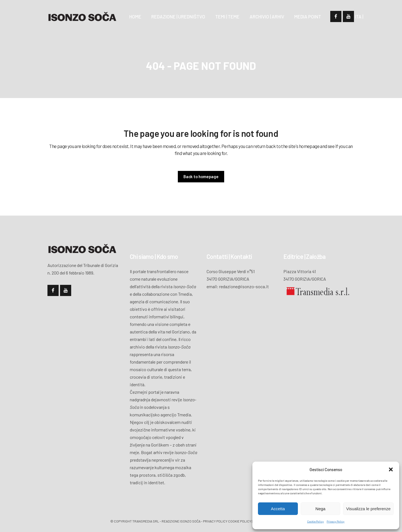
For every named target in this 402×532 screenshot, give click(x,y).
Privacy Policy (336, 521)
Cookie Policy (315, 521)
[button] (391, 469)
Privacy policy (215, 521)
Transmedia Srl (146, 521)
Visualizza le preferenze (368, 509)
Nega (320, 509)
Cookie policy (240, 521)
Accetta (278, 509)
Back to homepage (201, 176)
